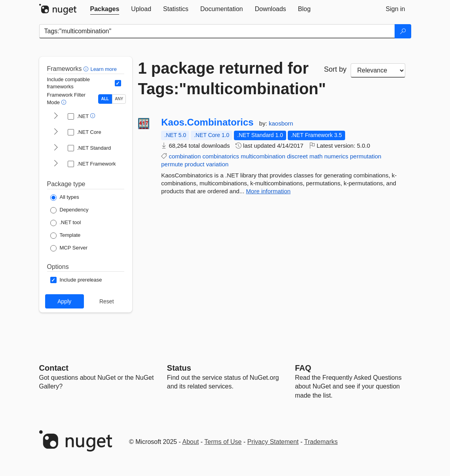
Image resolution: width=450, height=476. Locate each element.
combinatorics (221, 156)
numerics (336, 156)
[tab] (105, 9)
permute (172, 164)
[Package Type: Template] (66, 236)
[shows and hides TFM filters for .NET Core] (56, 132)
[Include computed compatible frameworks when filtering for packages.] (118, 83)
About (191, 442)
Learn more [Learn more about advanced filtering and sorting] (103, 69)
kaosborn (281, 123)
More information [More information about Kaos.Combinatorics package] (269, 191)
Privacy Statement (273, 442)
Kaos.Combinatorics (207, 122)
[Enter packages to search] (217, 31)
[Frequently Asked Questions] (303, 368)
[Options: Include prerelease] (76, 280)
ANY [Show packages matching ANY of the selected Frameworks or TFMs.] (119, 99)
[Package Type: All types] (65, 198)
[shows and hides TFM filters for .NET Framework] (56, 164)
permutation (366, 156)
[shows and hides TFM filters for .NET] (56, 116)
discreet (297, 156)
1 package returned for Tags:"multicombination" (225, 78)
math (316, 156)
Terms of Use (223, 442)
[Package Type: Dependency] (69, 210)
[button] (87, 69)
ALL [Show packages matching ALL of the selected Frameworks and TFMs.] (105, 99)
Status (179, 368)
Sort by (335, 69)
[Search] (403, 31)
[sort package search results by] (378, 70)
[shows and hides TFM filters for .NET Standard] (56, 148)
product (194, 164)
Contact (54, 368)
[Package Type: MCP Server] (69, 248)
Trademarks (321, 442)
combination (185, 156)
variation (217, 164)
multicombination (263, 156)
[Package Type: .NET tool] (66, 223)
